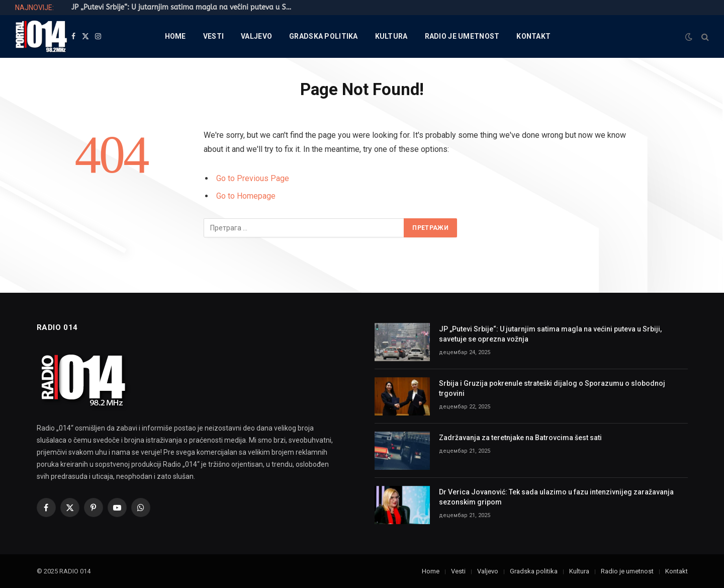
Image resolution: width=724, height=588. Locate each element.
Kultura (391, 36)
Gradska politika (323, 36)
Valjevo (256, 36)
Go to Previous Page (253, 178)
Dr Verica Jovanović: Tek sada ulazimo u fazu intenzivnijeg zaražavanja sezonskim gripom (556, 497)
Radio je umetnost (462, 36)
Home (175, 36)
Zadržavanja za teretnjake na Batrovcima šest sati (520, 438)
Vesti (213, 36)
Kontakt (533, 36)
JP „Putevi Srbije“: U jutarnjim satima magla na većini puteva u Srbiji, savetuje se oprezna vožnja (185, 7)
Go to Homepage (246, 196)
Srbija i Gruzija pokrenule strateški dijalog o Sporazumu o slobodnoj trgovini (552, 388)
